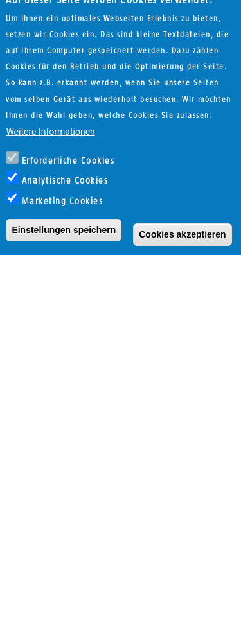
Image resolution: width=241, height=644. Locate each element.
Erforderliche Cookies (68, 148)
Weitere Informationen (50, 118)
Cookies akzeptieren (182, 220)
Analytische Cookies (65, 168)
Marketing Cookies (63, 187)
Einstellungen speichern (64, 216)
